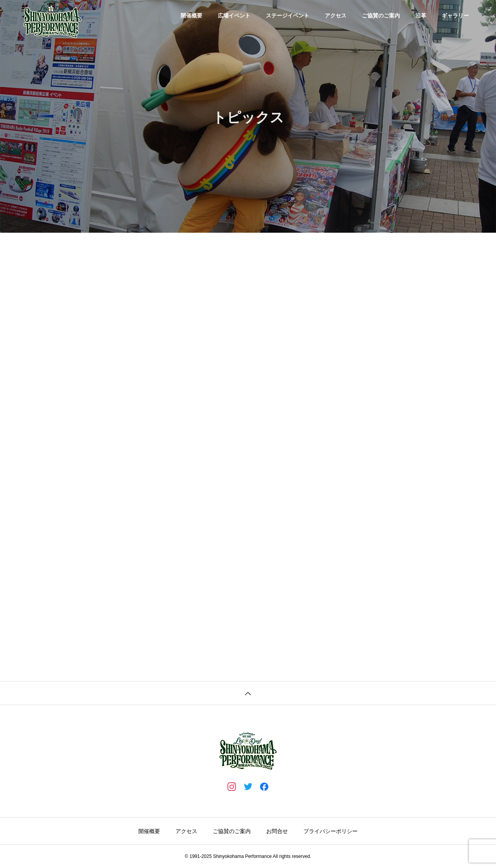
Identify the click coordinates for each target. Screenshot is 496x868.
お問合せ (277, 831)
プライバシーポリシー (331, 831)
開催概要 (191, 16)
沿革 (421, 16)
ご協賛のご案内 (381, 16)
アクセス (336, 16)
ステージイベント (288, 16)
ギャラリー (455, 16)
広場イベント (234, 16)
